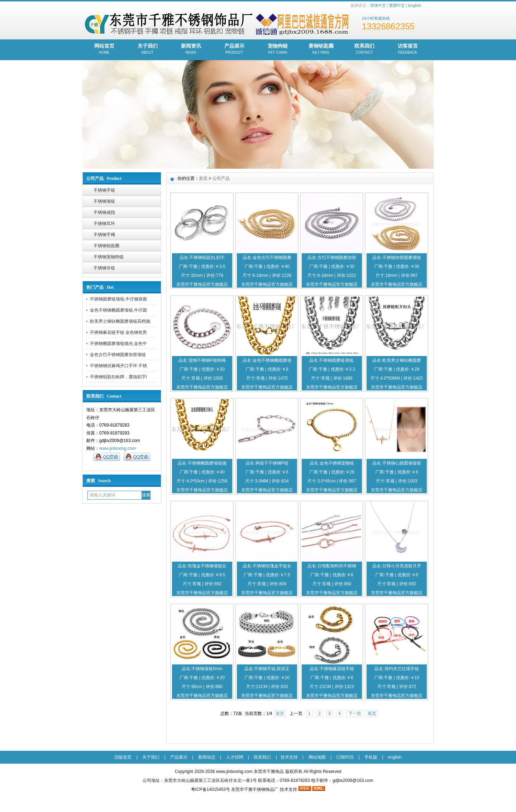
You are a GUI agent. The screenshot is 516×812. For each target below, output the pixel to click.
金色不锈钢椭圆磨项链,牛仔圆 (118, 310)
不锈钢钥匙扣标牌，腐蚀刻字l (118, 377)
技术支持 (289, 757)
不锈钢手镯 (104, 235)
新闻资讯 (191, 49)
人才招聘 (235, 757)
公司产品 (221, 178)
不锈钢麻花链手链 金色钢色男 (118, 332)
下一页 (355, 713)
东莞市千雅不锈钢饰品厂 (255, 789)
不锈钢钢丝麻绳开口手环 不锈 (118, 366)
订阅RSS (345, 757)
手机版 (371, 757)
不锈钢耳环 (104, 224)
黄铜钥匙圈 (321, 49)
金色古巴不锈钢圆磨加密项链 (118, 355)
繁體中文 (397, 5)
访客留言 (408, 49)
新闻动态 (207, 757)
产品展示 (234, 49)
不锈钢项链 (104, 201)
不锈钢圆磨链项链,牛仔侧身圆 (118, 299)
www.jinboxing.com (118, 448)
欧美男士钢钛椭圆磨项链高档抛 (120, 321)
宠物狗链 (278, 49)
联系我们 (364, 49)
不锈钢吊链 (104, 268)
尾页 (372, 713)
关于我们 (147, 49)
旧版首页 (123, 757)
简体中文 (378, 5)
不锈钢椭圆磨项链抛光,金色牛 (118, 343)
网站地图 (317, 757)
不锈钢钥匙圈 (106, 246)
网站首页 (104, 49)
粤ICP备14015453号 (211, 789)
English (415, 5)
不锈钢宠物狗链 (109, 257)
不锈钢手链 (104, 190)
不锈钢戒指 (104, 212)
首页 (203, 178)
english (395, 757)
